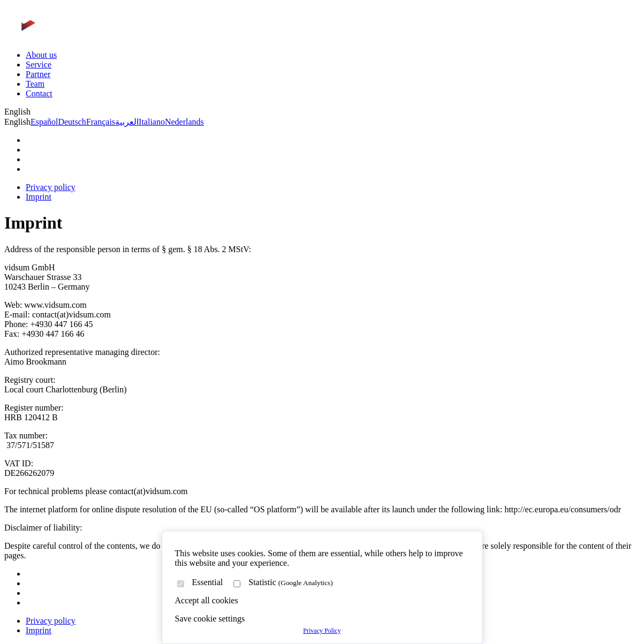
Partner (38, 74)
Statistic (290, 582)
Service (39, 65)
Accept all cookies (207, 600)
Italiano (152, 122)
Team (35, 84)
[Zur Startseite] (68, 37)
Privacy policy (51, 187)
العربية (127, 122)
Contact (39, 93)
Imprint (39, 197)
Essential (208, 582)
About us (41, 55)
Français (101, 122)
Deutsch (72, 122)
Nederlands (184, 122)
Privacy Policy (322, 631)
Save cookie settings (210, 619)
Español (44, 122)
